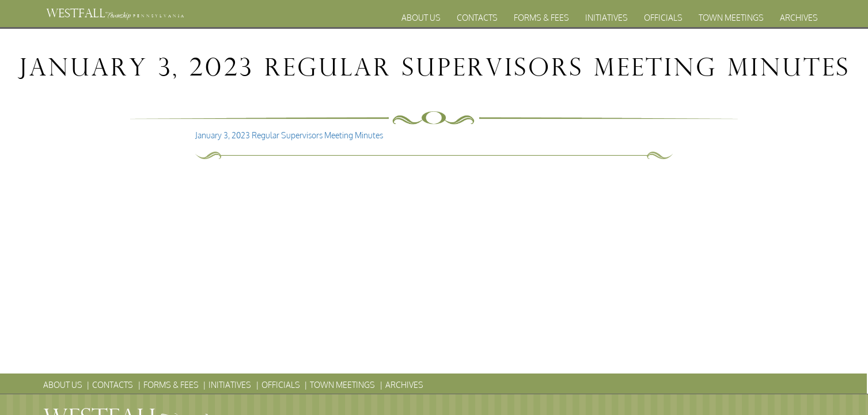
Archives (799, 18)
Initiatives (607, 18)
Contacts (477, 18)
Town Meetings (731, 18)
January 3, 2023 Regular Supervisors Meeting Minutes (289, 135)
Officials (663, 18)
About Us (421, 18)
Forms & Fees (541, 18)
